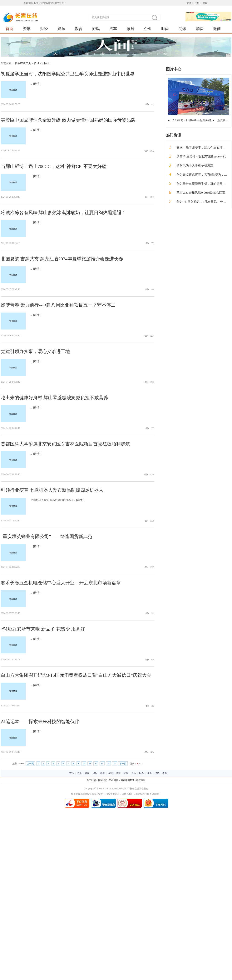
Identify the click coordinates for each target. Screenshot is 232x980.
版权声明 (141, 780)
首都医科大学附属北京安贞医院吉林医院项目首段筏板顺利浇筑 (65, 444)
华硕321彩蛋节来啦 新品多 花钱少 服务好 (43, 629)
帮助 (205, 3)
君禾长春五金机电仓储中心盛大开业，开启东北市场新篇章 (61, 583)
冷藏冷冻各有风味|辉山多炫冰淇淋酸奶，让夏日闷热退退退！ (64, 213)
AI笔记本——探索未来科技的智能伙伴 (40, 722)
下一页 (123, 764)
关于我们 (91, 780)
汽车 (113, 29)
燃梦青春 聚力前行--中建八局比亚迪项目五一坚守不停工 (58, 305)
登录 (189, 3)
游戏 (96, 29)
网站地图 (125, 780)
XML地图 (114, 780)
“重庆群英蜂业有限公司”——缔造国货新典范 (47, 537)
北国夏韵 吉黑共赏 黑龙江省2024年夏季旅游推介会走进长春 (62, 259)
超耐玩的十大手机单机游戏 (195, 166)
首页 (9, 29)
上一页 (30, 764)
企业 (148, 29)
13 (102, 764)
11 (90, 764)
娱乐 (61, 29)
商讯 (182, 29)
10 (84, 764)
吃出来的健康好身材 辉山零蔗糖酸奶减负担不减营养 (54, 398)
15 (114, 764)
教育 (79, 29)
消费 (200, 29)
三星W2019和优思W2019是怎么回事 (201, 193)
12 (96, 764)
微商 (217, 29)
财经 (44, 29)
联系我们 (102, 780)
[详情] (37, 84)
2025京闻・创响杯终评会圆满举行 (193, 120)
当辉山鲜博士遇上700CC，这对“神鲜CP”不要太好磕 (54, 166)
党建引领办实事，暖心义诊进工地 (35, 351)
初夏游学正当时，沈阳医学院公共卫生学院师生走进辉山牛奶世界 (68, 74)
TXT (132, 780)
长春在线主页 (23, 63)
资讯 (27, 29)
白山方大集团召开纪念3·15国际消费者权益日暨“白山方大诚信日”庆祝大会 (76, 675)
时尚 (165, 29)
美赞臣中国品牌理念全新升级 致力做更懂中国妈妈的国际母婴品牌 (68, 120)
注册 (197, 3)
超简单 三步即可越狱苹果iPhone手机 (201, 156)
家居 (131, 29)
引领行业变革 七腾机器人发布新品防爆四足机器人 (52, 490)
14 (108, 764)
